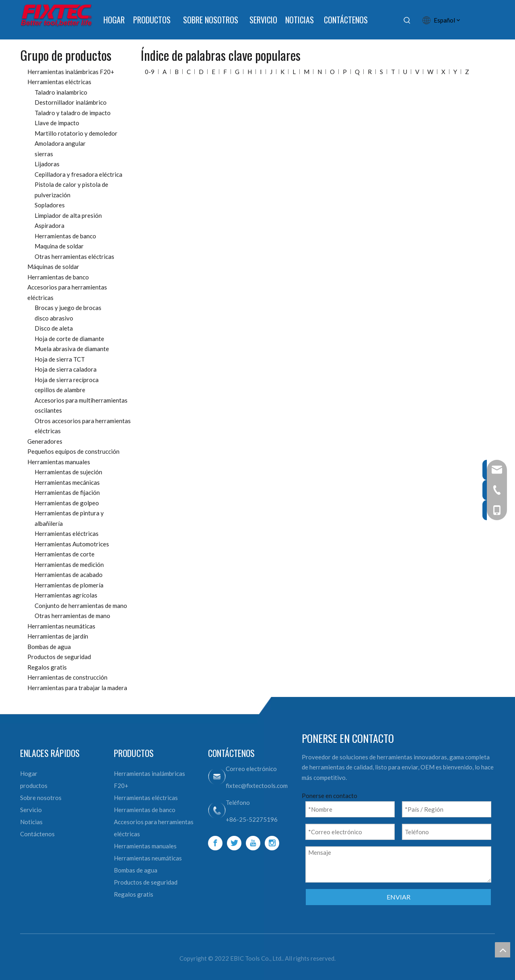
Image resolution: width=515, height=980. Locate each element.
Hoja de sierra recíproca (67, 380)
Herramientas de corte (65, 554)
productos (34, 786)
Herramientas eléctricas (59, 82)
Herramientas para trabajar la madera (77, 688)
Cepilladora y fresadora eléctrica (78, 174)
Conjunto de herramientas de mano (81, 606)
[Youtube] (253, 843)
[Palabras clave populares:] (407, 20)
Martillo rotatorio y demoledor (76, 133)
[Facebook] (215, 843)
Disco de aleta (54, 328)
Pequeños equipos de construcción (73, 451)
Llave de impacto (57, 123)
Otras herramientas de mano (72, 616)
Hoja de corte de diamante (69, 339)
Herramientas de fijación (67, 492)
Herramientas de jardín (58, 636)
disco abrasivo (54, 318)
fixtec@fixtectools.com (257, 786)
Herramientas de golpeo (67, 503)
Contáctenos (37, 834)
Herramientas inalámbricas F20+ (71, 72)
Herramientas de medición (69, 564)
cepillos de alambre (60, 390)
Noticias (31, 822)
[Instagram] (272, 843)
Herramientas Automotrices (72, 544)
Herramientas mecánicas (67, 482)
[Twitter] (234, 843)
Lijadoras (47, 164)
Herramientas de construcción (67, 677)
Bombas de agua (49, 647)
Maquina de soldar (59, 246)
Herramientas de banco (65, 236)
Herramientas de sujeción (68, 472)
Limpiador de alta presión (68, 215)
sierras (44, 154)
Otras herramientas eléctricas (74, 256)
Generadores (45, 441)
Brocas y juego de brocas (68, 308)
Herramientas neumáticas (61, 626)
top (503, 950)
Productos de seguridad (59, 657)
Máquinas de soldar (53, 267)
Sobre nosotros (41, 798)
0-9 (150, 72)
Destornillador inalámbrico (71, 102)
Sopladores (50, 205)
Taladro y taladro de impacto (73, 113)
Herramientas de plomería (69, 585)
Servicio (31, 810)
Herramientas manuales (59, 462)
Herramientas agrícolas (66, 595)
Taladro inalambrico (61, 92)
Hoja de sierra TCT (60, 359)
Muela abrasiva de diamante (72, 349)
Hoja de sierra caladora (66, 369)
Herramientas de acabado (69, 575)
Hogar (29, 773)
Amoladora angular (60, 143)
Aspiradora (49, 225)
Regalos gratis (47, 667)
